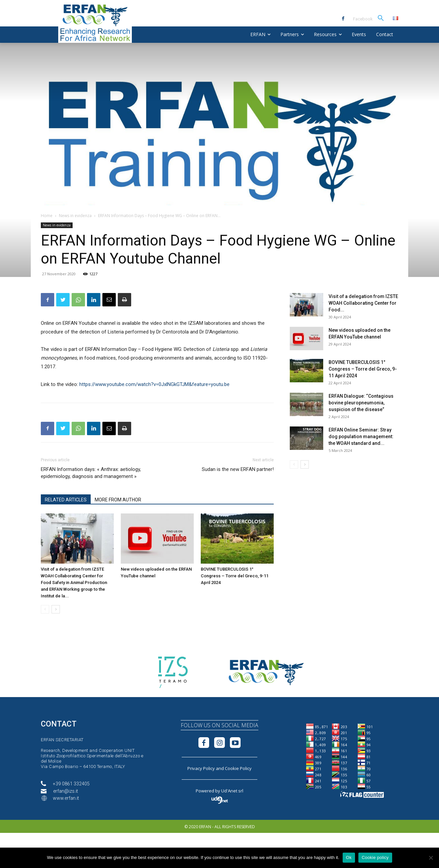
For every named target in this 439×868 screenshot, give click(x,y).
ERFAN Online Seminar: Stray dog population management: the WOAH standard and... (361, 437)
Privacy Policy (201, 768)
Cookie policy (375, 857)
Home (47, 216)
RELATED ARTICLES (66, 500)
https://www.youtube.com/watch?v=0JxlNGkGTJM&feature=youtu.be (154, 384)
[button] (381, 18)
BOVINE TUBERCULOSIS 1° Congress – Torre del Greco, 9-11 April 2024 (235, 576)
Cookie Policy (238, 768)
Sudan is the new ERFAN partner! (238, 469)
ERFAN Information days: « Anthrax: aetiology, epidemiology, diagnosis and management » (91, 473)
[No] (431, 858)
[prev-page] (45, 609)
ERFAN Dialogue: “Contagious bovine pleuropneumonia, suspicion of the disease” (361, 403)
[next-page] (56, 609)
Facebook (363, 19)
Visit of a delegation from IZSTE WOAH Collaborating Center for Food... (363, 303)
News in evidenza (75, 216)
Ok (349, 857)
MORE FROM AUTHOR (118, 500)
